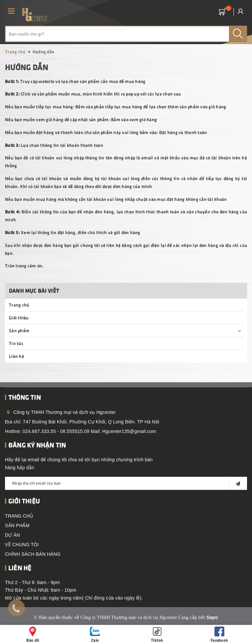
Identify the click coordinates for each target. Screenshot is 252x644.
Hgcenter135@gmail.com (129, 431)
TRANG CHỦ (19, 516)
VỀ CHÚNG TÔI (22, 545)
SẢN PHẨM (17, 525)
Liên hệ (16, 356)
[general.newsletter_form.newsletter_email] (126, 483)
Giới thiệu (19, 318)
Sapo (212, 617)
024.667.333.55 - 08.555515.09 (56, 431)
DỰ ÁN (13, 535)
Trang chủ (19, 305)
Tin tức (16, 343)
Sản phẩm (19, 330)
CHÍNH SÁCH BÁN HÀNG (33, 554)
